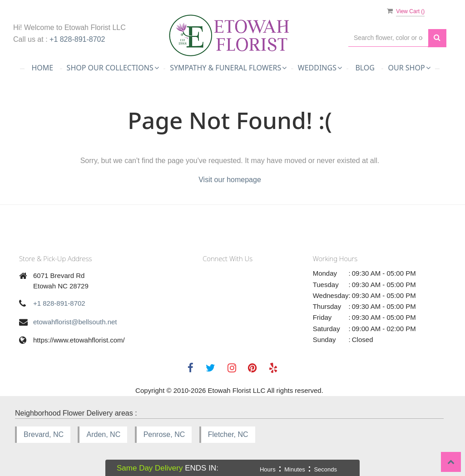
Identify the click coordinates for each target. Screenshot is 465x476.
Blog (365, 68)
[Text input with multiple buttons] (388, 38)
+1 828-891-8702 (77, 39)
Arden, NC (103, 434)
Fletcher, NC (228, 434)
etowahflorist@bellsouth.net (75, 322)
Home (42, 68)
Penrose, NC (164, 434)
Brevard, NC (44, 434)
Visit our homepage (230, 180)
